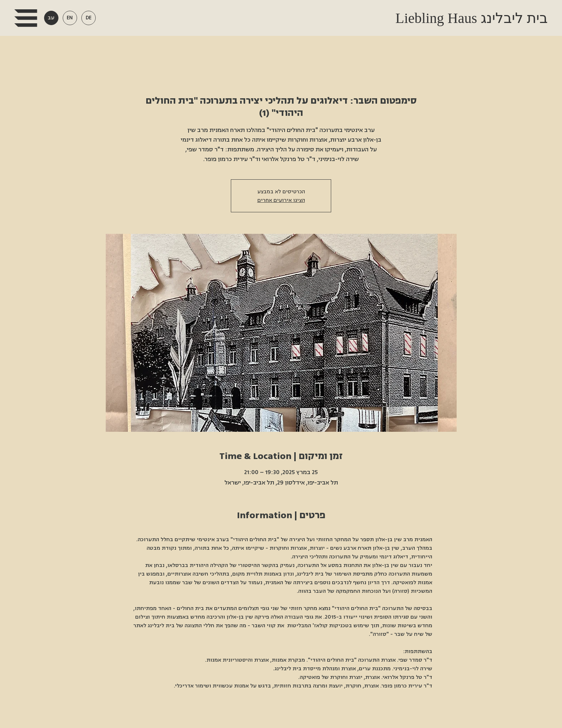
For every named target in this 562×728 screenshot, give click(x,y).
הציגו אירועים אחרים (281, 200)
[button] (26, 18)
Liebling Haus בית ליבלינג (470, 18)
